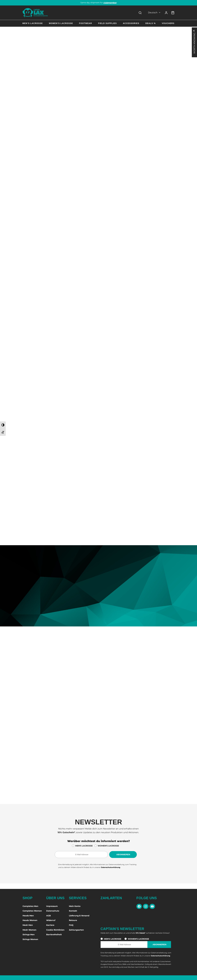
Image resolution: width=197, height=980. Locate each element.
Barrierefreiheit (54, 935)
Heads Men (28, 916)
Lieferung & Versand (79, 916)
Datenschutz (53, 911)
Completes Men (30, 906)
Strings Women (30, 939)
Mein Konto (75, 906)
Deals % (151, 23)
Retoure (73, 920)
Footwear (86, 23)
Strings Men (29, 935)
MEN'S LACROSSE (84, 846)
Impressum (52, 906)
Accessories (131, 23)
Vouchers (168, 23)
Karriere (50, 925)
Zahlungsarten (76, 930)
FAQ (71, 925)
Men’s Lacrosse (33, 23)
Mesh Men (28, 925)
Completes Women (32, 911)
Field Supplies (107, 23)
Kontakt (73, 911)
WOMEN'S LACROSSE (108, 846)
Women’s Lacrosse (61, 23)
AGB (48, 916)
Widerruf (51, 920)
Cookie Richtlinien (55, 930)
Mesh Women (29, 930)
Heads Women (30, 920)
